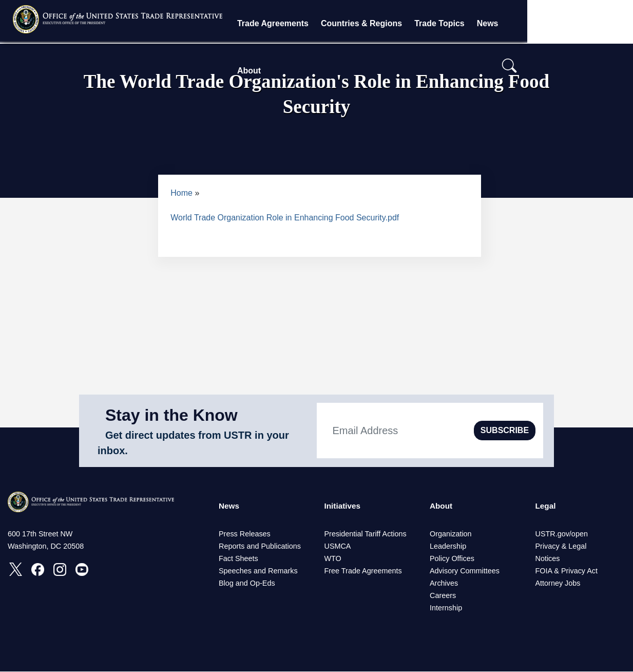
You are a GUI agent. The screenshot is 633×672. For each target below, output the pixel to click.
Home (181, 193)
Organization (451, 534)
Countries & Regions (408, 23)
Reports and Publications (260, 547)
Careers (443, 596)
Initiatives (343, 506)
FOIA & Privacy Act (567, 571)
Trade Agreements (320, 23)
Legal (546, 506)
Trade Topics (486, 23)
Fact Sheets (238, 559)
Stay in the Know (171, 415)
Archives (444, 584)
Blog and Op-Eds (247, 584)
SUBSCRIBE (505, 430)
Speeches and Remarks (258, 571)
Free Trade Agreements (363, 571)
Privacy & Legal (561, 547)
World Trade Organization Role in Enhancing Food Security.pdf (285, 218)
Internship (446, 608)
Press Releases (245, 534)
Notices (548, 559)
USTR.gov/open (562, 534)
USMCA (338, 547)
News (534, 23)
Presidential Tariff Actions (366, 534)
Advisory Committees (465, 571)
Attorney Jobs (558, 584)
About (569, 23)
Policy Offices (452, 559)
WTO (333, 559)
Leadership (448, 547)
